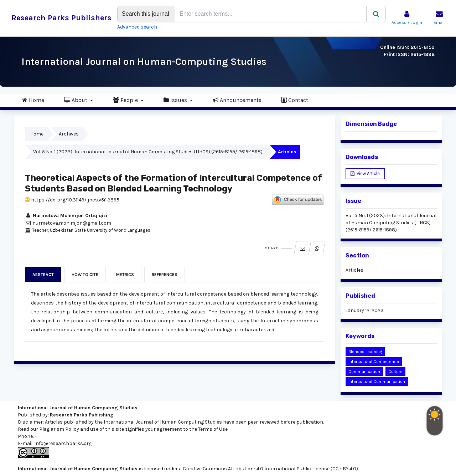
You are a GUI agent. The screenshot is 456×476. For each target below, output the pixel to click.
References (165, 275)
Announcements (237, 100)
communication (364, 372)
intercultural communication (377, 382)
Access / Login (407, 22)
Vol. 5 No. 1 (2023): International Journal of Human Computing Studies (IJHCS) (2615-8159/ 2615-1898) (148, 152)
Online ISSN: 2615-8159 (407, 47)
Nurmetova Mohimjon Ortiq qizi (66, 216)
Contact (295, 100)
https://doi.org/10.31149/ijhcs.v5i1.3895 (72, 200)
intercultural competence (374, 362)
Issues (176, 100)
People (126, 100)
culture (395, 372)
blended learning (365, 352)
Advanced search (137, 27)
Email (439, 22)
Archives (69, 134)
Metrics (125, 275)
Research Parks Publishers (61, 18)
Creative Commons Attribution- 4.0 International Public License (256, 469)
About (76, 100)
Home (33, 100)
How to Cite (85, 275)
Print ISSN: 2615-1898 (409, 54)
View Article (368, 173)
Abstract (43, 275)
